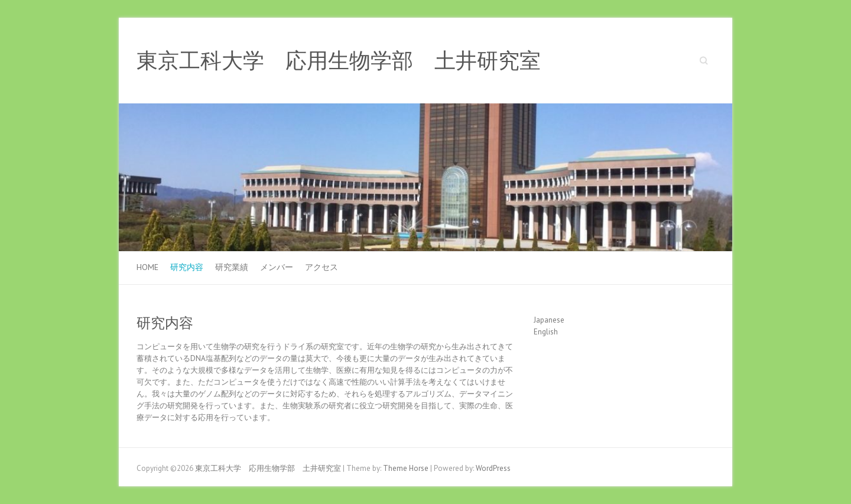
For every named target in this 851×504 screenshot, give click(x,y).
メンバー (277, 267)
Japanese (549, 320)
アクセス (321, 267)
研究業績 (232, 267)
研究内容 (187, 267)
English (546, 332)
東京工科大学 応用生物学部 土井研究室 (339, 61)
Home (147, 267)
